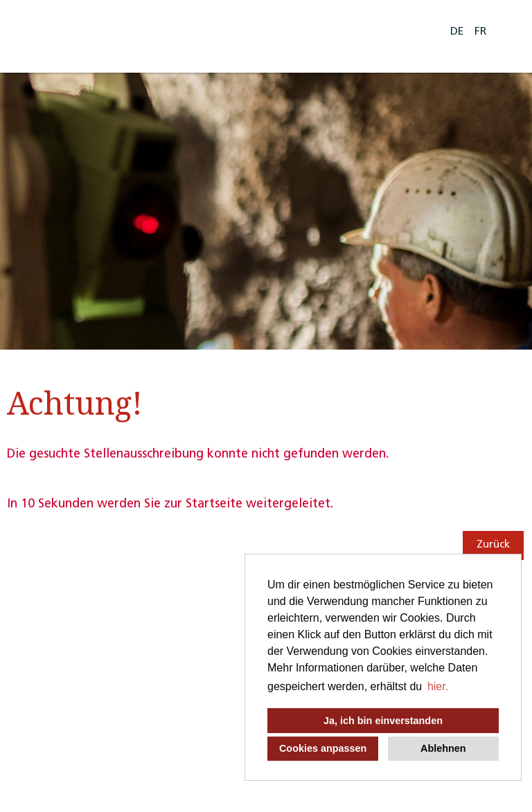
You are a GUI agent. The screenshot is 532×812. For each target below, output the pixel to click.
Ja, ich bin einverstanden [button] (383, 721)
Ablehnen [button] (443, 748)
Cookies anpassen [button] (323, 748)
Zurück (493, 545)
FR (480, 32)
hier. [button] (438, 686)
